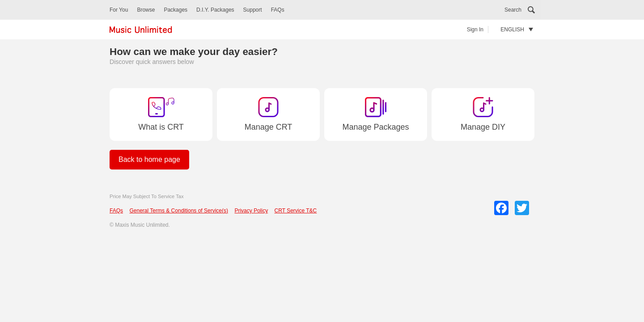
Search (513, 10)
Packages (176, 10)
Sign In (475, 30)
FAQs (278, 10)
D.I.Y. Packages (215, 10)
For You (119, 10)
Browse (146, 10)
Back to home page (149, 159)
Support (253, 10)
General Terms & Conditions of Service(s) (179, 211)
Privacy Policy (251, 211)
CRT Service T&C (296, 211)
